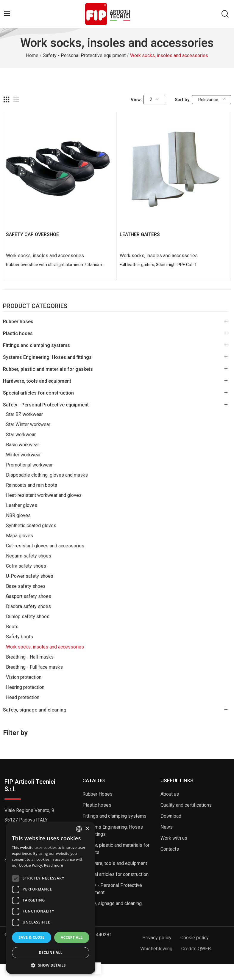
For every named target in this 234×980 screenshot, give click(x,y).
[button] (51, 965)
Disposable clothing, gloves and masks (47, 475)
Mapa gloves (19, 536)
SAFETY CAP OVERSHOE (32, 234)
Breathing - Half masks (30, 657)
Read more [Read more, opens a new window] (54, 865)
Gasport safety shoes (29, 596)
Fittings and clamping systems (36, 345)
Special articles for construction (38, 393)
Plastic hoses (18, 333)
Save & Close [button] (31, 937)
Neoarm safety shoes (29, 556)
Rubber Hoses (97, 794)
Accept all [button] (72, 937)
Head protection (23, 697)
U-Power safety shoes (30, 576)
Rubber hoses (18, 322)
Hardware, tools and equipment (37, 381)
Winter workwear (23, 455)
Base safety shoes (26, 586)
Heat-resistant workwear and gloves (44, 495)
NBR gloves (18, 515)
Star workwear (21, 435)
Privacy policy (157, 938)
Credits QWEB (196, 949)
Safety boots (19, 637)
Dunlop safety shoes (28, 617)
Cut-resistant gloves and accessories (45, 546)
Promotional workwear (29, 465)
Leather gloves (22, 505)
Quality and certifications (186, 805)
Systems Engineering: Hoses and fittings (47, 357)
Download (171, 816)
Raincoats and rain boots (32, 485)
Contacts (170, 849)
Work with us (174, 838)
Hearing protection (25, 687)
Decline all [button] (51, 952)
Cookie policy (195, 938)
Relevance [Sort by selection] (212, 100)
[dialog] (51, 898)
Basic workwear (22, 445)
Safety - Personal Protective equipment (46, 405)
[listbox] (79, 829)
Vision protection (24, 677)
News (167, 827)
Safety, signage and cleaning (35, 710)
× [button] (87, 829)
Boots (12, 627)
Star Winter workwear (28, 424)
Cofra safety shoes (26, 566)
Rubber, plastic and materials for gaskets (48, 369)
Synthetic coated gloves (31, 526)
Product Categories (35, 306)
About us (170, 794)
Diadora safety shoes (28, 606)
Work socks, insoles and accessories (45, 647)
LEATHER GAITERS (140, 234)
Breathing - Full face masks (34, 667)
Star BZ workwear (24, 414)
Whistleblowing (156, 949)
